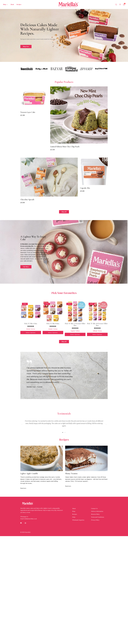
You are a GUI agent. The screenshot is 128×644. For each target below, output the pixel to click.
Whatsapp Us (24, 517)
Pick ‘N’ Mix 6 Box (31, 323)
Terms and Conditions (98, 517)
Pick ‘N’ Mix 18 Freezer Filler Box (97, 324)
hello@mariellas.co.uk (31, 519)
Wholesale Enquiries (78, 520)
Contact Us (94, 508)
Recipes (19, 4)
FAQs (74, 517)
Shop (5, 4)
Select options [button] (31, 332)
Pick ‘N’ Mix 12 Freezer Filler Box (75, 324)
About (12, 4)
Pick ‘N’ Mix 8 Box (53, 323)
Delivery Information (97, 511)
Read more (23, 488)
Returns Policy (95, 514)
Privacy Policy (95, 520)
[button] (22, 424)
